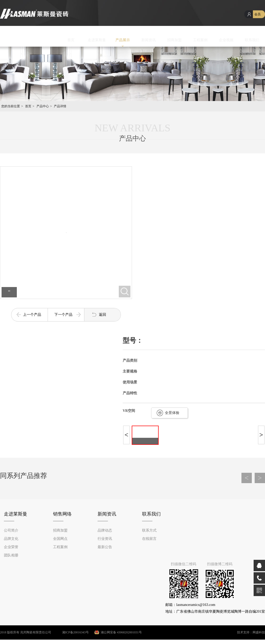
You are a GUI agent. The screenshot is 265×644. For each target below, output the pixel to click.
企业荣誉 (11, 547)
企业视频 (226, 40)
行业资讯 (105, 539)
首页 (71, 40)
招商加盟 (174, 40)
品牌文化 (11, 539)
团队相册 (11, 555)
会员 (257, 14)
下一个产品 (63, 315)
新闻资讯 (149, 40)
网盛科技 (259, 632)
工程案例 (200, 40)
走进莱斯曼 (97, 40)
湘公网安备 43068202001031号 (121, 632)
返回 (102, 315)
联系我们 (252, 40)
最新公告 (105, 547)
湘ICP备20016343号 (70, 632)
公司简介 (11, 530)
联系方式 (149, 530)
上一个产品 (32, 315)
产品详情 (60, 106)
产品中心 (43, 106)
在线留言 (149, 539)
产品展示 (123, 40)
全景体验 (172, 413)
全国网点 (60, 539)
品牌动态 (105, 530)
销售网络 (62, 514)
